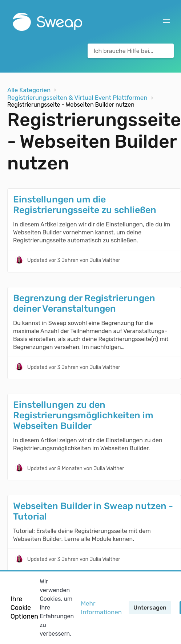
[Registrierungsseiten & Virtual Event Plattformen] (78, 97)
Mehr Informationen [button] (101, 608)
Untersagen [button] (150, 608)
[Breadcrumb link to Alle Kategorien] (30, 89)
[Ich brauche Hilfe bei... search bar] (131, 51)
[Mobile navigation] (166, 22)
